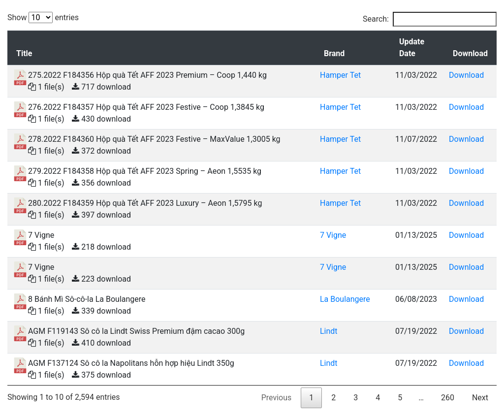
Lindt (329, 331)
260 (448, 398)
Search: (430, 19)
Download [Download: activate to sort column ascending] (470, 53)
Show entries (43, 17)
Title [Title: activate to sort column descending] (24, 53)
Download (466, 75)
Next (480, 398)
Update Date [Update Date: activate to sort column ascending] (412, 48)
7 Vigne (333, 235)
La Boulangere (345, 299)
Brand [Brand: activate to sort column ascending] (334, 53)
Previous (277, 398)
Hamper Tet (340, 75)
